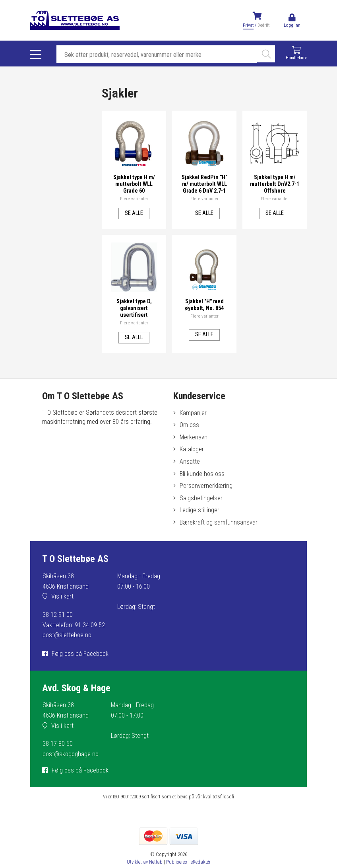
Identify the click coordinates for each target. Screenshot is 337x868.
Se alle (134, 213)
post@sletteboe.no (67, 635)
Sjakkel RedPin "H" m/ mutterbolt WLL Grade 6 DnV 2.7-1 (204, 184)
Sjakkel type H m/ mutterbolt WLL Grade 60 (134, 184)
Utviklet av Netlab (145, 862)
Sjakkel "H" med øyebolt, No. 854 (204, 304)
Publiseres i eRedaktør (188, 862)
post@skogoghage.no (71, 754)
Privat (248, 25)
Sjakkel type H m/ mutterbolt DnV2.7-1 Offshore (275, 184)
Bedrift (263, 25)
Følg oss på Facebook (80, 654)
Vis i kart (62, 596)
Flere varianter (134, 198)
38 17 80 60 (58, 744)
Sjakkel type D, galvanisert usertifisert (134, 308)
